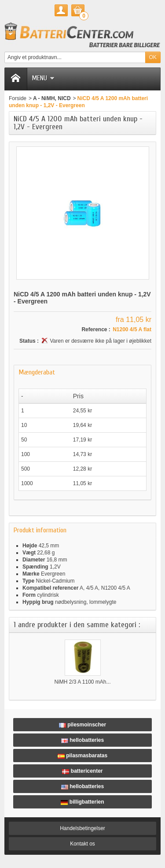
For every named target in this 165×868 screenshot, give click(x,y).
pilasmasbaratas (82, 756)
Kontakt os (82, 844)
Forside (18, 98)
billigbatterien (82, 802)
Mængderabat (37, 372)
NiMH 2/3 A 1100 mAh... (82, 682)
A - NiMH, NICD (52, 98)
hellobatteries (82, 740)
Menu (43, 78)
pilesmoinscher (82, 725)
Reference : (96, 329)
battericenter (82, 771)
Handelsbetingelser (82, 828)
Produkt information (40, 530)
